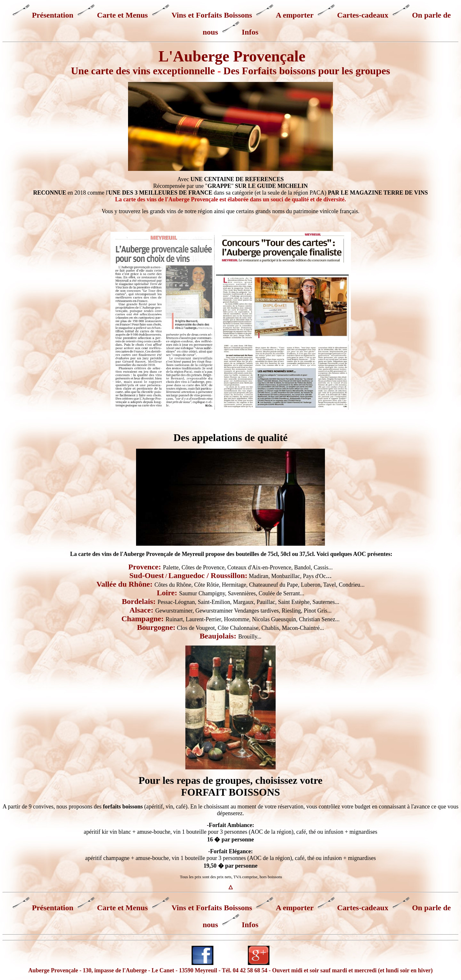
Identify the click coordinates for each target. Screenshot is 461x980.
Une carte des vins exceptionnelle (143, 71)
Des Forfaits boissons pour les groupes (307, 71)
